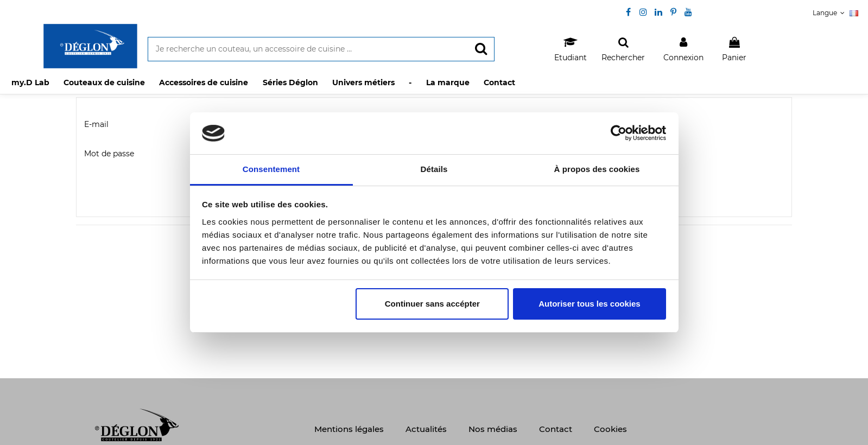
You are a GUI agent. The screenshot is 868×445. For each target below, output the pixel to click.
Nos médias (493, 429)
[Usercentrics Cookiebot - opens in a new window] (619, 133)
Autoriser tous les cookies (590, 304)
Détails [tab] (434, 169)
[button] (104, 82)
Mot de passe (109, 154)
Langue (835, 13)
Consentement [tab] (271, 169)
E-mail (96, 124)
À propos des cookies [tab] (597, 169)
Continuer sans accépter (432, 304)
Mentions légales (349, 429)
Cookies (610, 429)
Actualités (426, 429)
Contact (556, 429)
